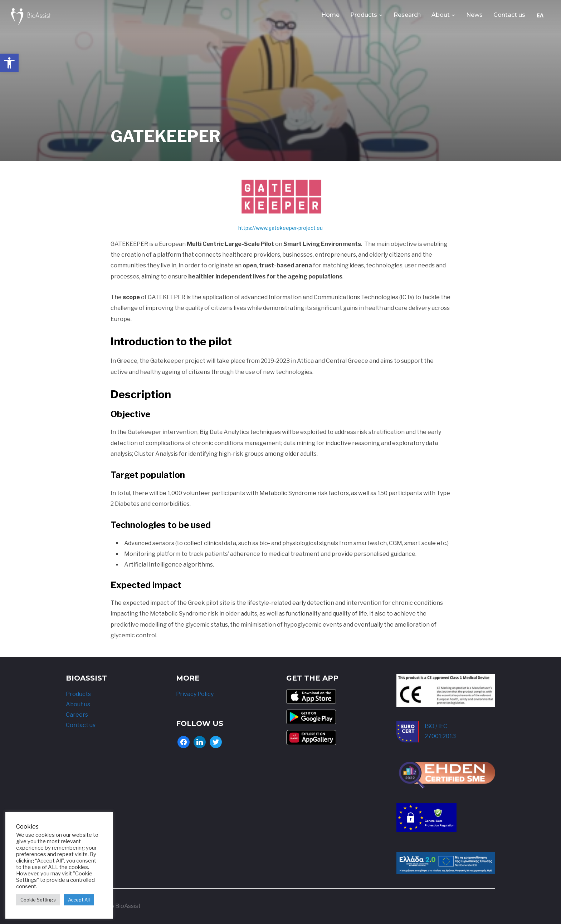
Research (407, 15)
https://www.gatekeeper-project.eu (280, 228)
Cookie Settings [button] (38, 900)
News (474, 15)
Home (330, 15)
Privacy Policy (195, 694)
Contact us (509, 15)
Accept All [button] (79, 900)
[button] (9, 63)
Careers (77, 715)
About (441, 15)
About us (78, 704)
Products (364, 15)
